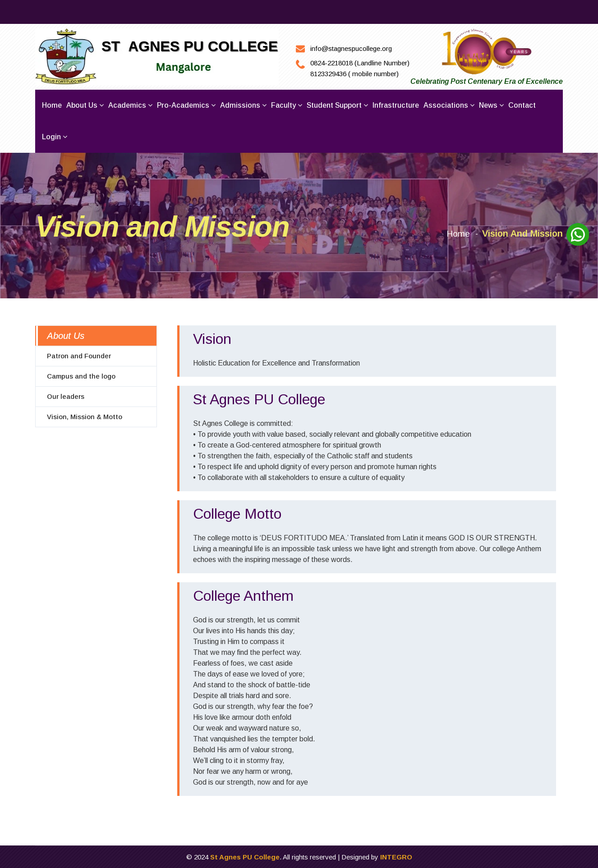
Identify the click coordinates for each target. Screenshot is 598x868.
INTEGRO (396, 857)
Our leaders (66, 396)
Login (55, 137)
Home (52, 105)
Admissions (243, 105)
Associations (449, 105)
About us (85, 105)
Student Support (337, 105)
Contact (522, 105)
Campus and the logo (81, 376)
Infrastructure (396, 105)
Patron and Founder (79, 355)
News (491, 105)
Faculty (287, 105)
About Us (66, 335)
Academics (130, 105)
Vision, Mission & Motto (85, 416)
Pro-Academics (186, 105)
